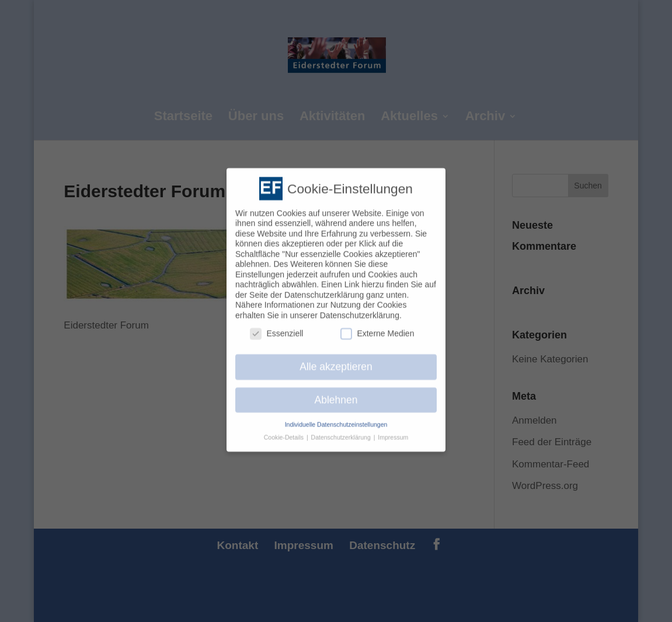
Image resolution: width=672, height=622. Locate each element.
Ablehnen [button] (336, 394)
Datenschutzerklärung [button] (342, 432)
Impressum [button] (393, 432)
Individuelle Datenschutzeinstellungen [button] (336, 418)
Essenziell (276, 328)
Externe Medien (377, 328)
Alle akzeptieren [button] (336, 361)
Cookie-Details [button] (285, 432)
